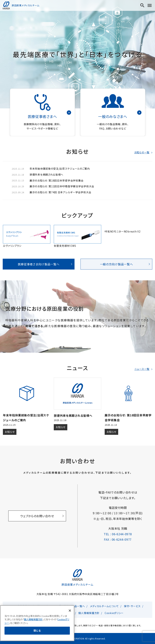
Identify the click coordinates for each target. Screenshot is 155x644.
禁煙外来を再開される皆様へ (46, 175)
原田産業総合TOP (42, 613)
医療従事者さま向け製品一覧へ (39, 264)
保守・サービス (132, 606)
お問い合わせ (66, 613)
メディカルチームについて (104, 606)
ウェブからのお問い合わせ (37, 516)
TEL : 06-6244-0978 (118, 534)
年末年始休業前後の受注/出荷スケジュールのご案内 (60, 169)
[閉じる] (70, 637)
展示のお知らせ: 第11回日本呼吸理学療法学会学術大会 (62, 186)
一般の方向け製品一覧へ (116, 264)
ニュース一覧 (142, 369)
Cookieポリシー (114, 613)
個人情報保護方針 (89, 613)
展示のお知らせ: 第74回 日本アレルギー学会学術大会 (60, 192)
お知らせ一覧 (142, 152)
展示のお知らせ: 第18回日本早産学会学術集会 (57, 180)
